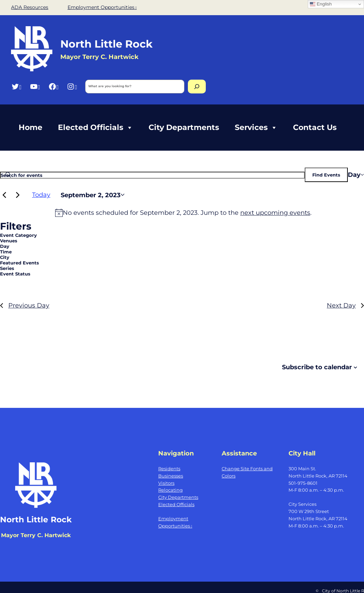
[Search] (197, 87)
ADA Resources (30, 7)
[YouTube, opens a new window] (35, 86)
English (321, 4)
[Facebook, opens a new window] (54, 86)
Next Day (345, 305)
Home (31, 127)
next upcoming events (275, 213)
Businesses (171, 476)
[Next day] (18, 195)
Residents (169, 469)
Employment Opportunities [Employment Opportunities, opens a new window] (102, 7)
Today (41, 195)
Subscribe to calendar (317, 367)
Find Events (326, 175)
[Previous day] (4, 195)
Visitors (166, 483)
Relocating (170, 490)
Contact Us (315, 127)
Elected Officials (95, 128)
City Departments (184, 127)
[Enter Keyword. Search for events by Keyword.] (152, 175)
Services (256, 128)
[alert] (183, 213)
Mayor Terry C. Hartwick (36, 535)
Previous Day (25, 305)
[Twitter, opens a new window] (16, 86)
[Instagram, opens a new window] (72, 86)
